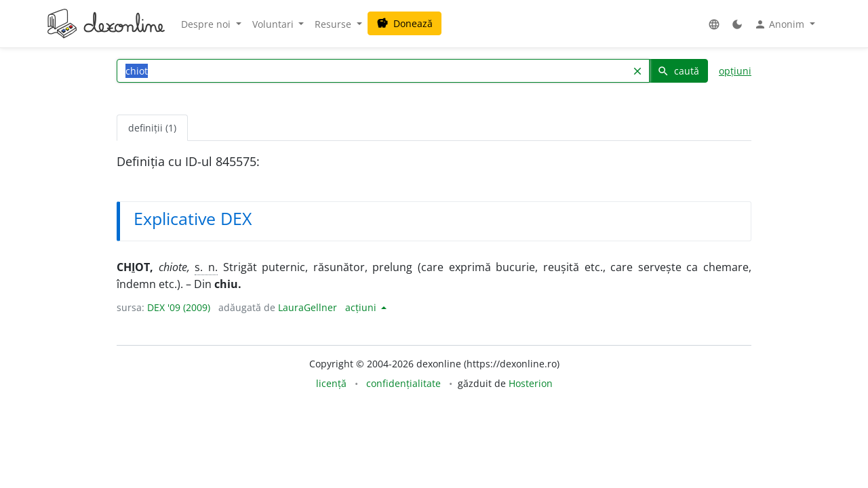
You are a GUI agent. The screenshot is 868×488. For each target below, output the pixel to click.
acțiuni (362, 307)
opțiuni (735, 71)
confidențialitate (403, 383)
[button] (714, 24)
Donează (405, 23)
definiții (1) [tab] (152, 128)
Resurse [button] (334, 24)
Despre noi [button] (207, 24)
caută (678, 71)
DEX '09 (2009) (179, 307)
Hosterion (531, 383)
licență (331, 383)
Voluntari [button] (274, 24)
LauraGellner (308, 307)
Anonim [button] (781, 24)
